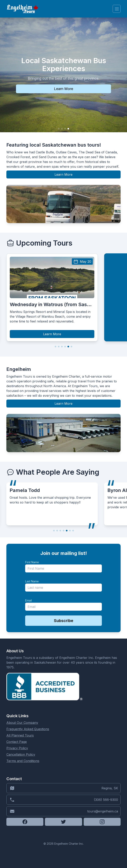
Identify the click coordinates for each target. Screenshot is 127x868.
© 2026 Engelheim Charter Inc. (64, 844)
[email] (63, 607)
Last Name (32, 581)
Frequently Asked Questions (28, 729)
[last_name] (63, 588)
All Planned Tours (20, 735)
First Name (32, 562)
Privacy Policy (17, 748)
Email (28, 600)
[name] (63, 568)
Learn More (63, 174)
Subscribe (64, 621)
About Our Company (22, 723)
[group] (52, 297)
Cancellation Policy (21, 754)
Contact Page (17, 742)
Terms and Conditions (23, 761)
